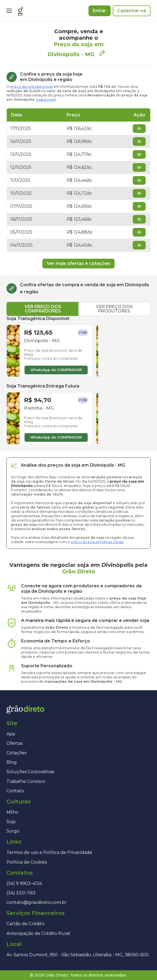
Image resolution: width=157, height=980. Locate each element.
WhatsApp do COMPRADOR (56, 370)
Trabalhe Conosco (26, 781)
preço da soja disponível (32, 87)
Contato (15, 791)
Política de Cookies (27, 862)
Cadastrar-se (132, 11)
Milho (12, 812)
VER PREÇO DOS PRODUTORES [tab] (114, 309)
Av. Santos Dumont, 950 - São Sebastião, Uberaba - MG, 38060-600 (78, 955)
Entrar (100, 11)
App (11, 734)
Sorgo (13, 831)
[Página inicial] (20, 11)
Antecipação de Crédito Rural (38, 933)
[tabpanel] (78, 380)
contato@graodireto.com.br (37, 902)
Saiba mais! (46, 100)
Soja (11, 822)
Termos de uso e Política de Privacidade (49, 852)
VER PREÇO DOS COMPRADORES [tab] (43, 309)
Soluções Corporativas (30, 772)
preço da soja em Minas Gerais (97, 542)
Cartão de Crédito (25, 924)
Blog (12, 762)
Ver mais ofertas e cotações (78, 263)
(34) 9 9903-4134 (24, 883)
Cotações (16, 753)
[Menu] (9, 11)
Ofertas (15, 743)
